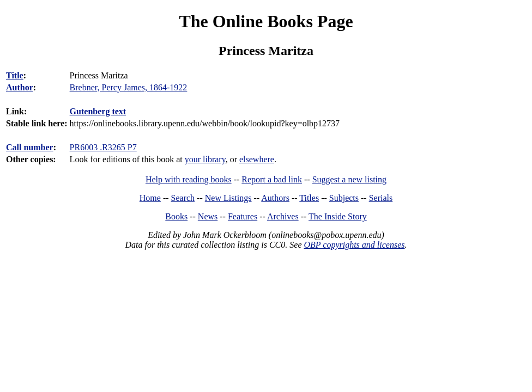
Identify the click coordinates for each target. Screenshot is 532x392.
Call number (30, 147)
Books (176, 216)
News (208, 216)
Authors (275, 198)
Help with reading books (189, 179)
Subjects (344, 198)
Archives (283, 216)
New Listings (228, 198)
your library (205, 159)
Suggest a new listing (349, 179)
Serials (381, 198)
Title (15, 75)
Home (150, 198)
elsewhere (257, 159)
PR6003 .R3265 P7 (103, 147)
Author (20, 87)
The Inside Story (338, 216)
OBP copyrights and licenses (354, 245)
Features (243, 216)
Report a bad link (272, 179)
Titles (309, 198)
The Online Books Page (266, 21)
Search (183, 198)
